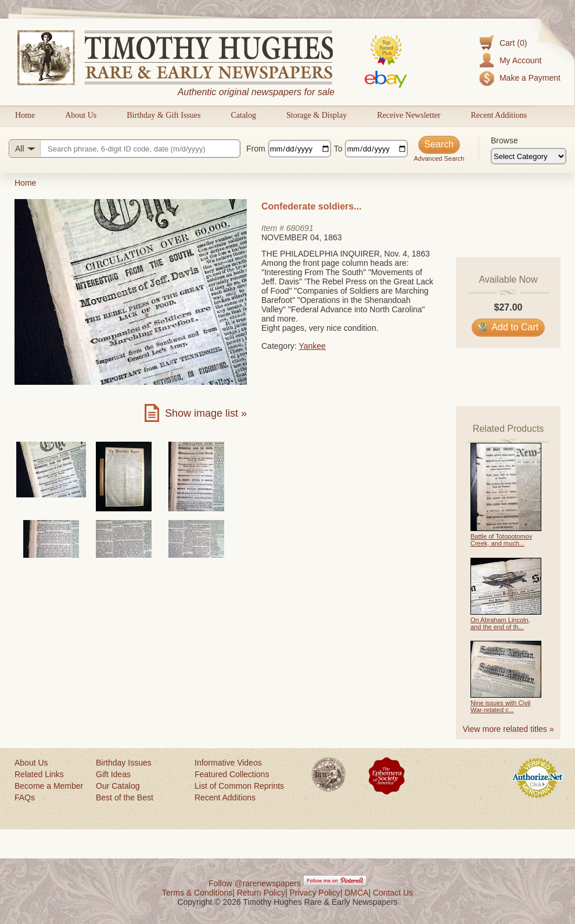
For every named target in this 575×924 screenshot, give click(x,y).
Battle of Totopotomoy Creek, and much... (501, 540)
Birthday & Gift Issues (163, 115)
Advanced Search (439, 158)
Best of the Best (125, 797)
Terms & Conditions (197, 893)
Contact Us (393, 893)
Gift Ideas (113, 774)
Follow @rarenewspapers (255, 883)
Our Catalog (118, 786)
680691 (300, 228)
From (256, 149)
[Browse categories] (529, 156)
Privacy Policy (315, 893)
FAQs (25, 797)
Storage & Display (317, 115)
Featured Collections (232, 774)
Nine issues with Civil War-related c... (500, 706)
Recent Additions (499, 115)
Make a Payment (530, 78)
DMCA (356, 893)
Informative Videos (228, 763)
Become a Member (49, 786)
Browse (504, 140)
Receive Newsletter (409, 115)
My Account (520, 60)
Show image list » (206, 413)
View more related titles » (508, 729)
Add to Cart (508, 327)
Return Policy (261, 893)
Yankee (312, 346)
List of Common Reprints (239, 786)
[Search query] (125, 149)
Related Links (39, 774)
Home (25, 115)
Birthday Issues (124, 763)
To (338, 149)
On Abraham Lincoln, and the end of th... (500, 623)
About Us (81, 115)
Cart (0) (513, 43)
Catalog (243, 115)
